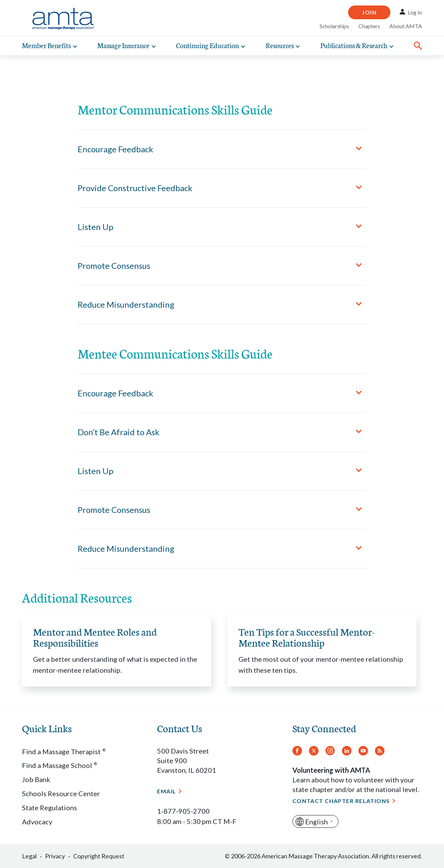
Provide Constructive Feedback (135, 188)
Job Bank (36, 779)
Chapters (369, 26)
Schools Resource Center (61, 793)
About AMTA (406, 26)
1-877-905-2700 (183, 811)
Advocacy (37, 822)
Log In (415, 12)
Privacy (55, 856)
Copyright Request (99, 856)
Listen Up (96, 227)
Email (166, 791)
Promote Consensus (114, 266)
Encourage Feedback (115, 149)
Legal (29, 856)
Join (369, 12)
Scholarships (334, 26)
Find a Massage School (59, 765)
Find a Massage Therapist (64, 751)
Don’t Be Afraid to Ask (119, 432)
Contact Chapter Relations (341, 801)
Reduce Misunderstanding (126, 304)
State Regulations (49, 807)
